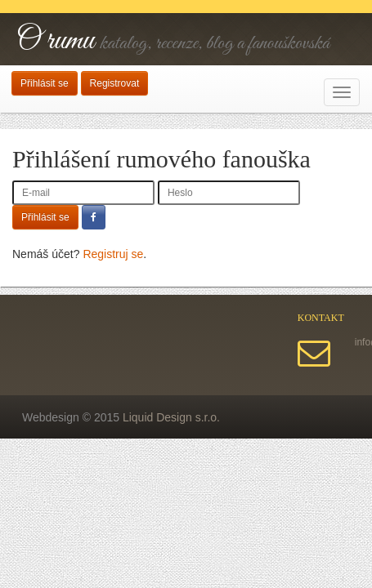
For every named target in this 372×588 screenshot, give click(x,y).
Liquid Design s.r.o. (171, 417)
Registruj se (113, 254)
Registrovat (115, 83)
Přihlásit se (45, 83)
